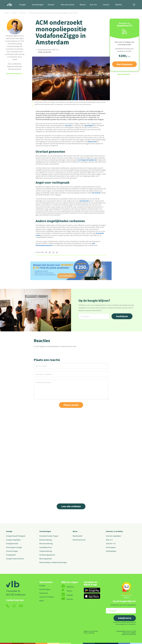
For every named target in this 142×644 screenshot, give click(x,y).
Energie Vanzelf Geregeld (16, 536)
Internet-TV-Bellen (47, 597)
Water (75, 531)
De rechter (96, 193)
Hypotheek (44, 593)
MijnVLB (119, 5)
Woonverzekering (46, 543)
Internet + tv (111, 543)
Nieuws (83, 5)
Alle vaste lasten (68, 5)
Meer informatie (124, 74)
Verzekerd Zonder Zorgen (49, 536)
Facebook (68, 587)
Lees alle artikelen (71, 506)
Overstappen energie (14, 547)
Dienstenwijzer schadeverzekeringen (53, 562)
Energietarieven (12, 543)
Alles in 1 (109, 540)
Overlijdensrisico (46, 547)
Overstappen (111, 547)
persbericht (84, 201)
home (7, 13)
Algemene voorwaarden (91, 631)
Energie (23, 5)
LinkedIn (67, 595)
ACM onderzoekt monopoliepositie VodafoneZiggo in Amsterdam (53, 13)
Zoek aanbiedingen (67, 276)
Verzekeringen (38, 5)
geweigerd (89, 125)
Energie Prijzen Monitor (15, 559)
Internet (51, 5)
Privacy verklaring (89, 633)
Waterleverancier (79, 540)
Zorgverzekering (46, 551)
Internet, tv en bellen (114, 531)
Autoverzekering (46, 540)
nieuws (14, 13)
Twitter (67, 591)
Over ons (93, 5)
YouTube (67, 599)
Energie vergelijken (13, 540)
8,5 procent (92, 142)
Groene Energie (12, 551)
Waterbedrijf (77, 536)
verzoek (68, 125)
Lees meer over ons (14, 73)
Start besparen (124, 64)
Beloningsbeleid (46, 559)
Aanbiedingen (111, 551)
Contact (106, 5)
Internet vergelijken (113, 536)
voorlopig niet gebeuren (87, 160)
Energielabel (11, 555)
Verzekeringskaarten (47, 555)
